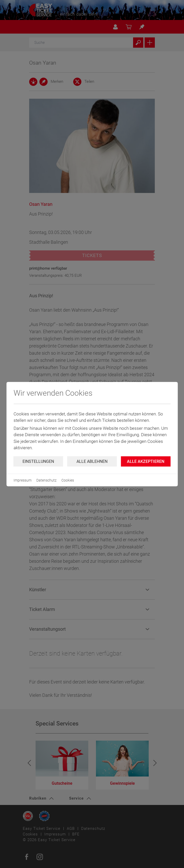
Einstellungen (38, 461)
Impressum (23, 480)
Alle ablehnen (92, 461)
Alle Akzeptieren (146, 461)
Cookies (68, 480)
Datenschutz (46, 480)
